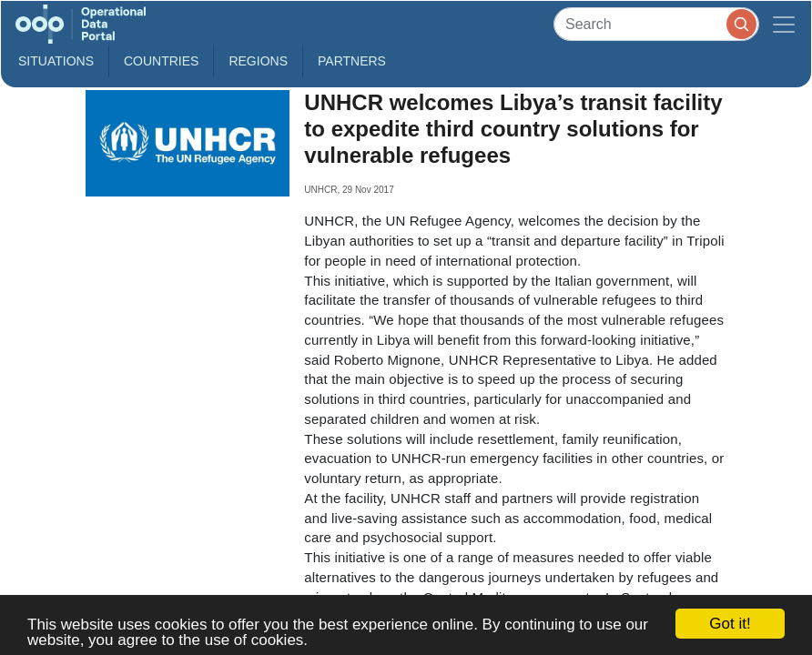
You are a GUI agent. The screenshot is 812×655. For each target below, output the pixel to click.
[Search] (656, 24)
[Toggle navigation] (784, 24)
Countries (161, 61)
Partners (352, 61)
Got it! (730, 624)
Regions (258, 61)
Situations (56, 61)
